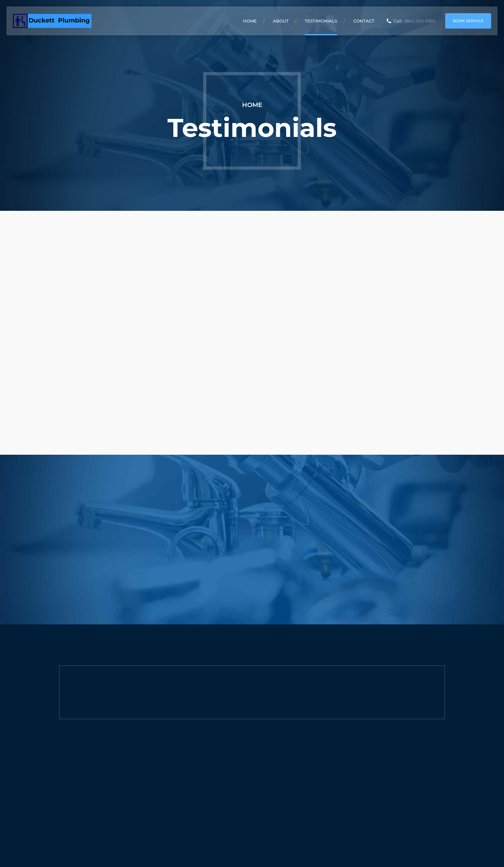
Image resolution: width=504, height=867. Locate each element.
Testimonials (321, 21)
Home (250, 21)
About (281, 21)
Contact (364, 21)
